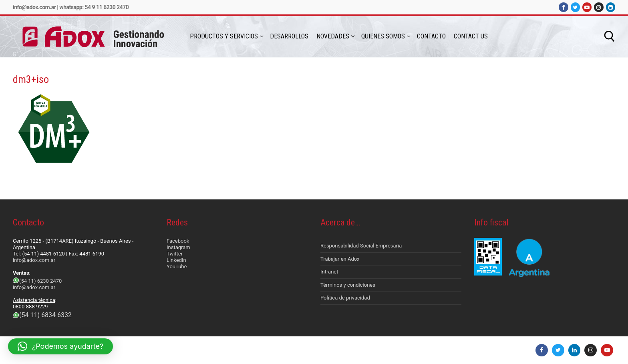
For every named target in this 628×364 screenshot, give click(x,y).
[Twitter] (575, 7)
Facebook (178, 241)
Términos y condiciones (348, 285)
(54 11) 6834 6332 (45, 315)
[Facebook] (563, 7)
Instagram (178, 247)
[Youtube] (587, 7)
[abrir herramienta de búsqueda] (610, 36)
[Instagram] (599, 7)
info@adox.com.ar (34, 7)
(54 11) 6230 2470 (40, 281)
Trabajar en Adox (340, 259)
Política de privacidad (345, 298)
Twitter (175, 254)
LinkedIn (176, 260)
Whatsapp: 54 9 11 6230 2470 (94, 7)
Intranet (329, 272)
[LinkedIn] (611, 7)
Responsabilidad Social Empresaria (361, 246)
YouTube (177, 266)
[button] (60, 346)
